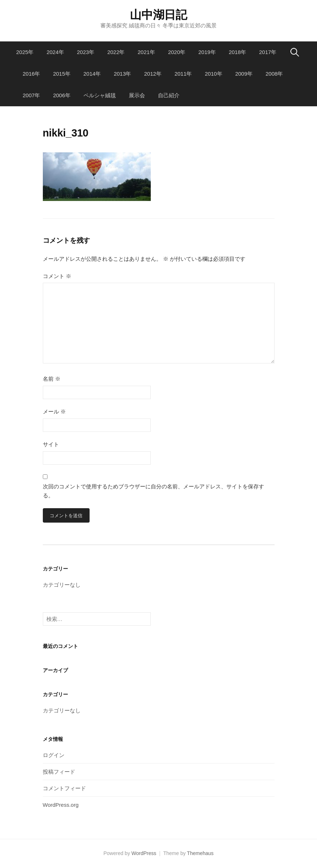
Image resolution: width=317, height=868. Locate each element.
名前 (52, 379)
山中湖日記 (158, 15)
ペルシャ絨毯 (100, 95)
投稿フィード (59, 772)
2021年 (146, 52)
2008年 (274, 74)
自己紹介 (169, 95)
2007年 (31, 95)
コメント (57, 276)
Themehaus (200, 853)
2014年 (92, 74)
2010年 (213, 74)
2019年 (207, 52)
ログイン (54, 755)
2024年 (55, 52)
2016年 (31, 74)
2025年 (25, 52)
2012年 (153, 74)
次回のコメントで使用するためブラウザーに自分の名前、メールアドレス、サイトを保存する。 (153, 491)
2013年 (122, 74)
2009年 (244, 74)
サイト (51, 444)
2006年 (62, 95)
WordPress (144, 853)
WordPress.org (61, 805)
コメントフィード (64, 788)
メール (54, 411)
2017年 (268, 52)
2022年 (116, 52)
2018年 (237, 52)
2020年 (177, 52)
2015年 (62, 74)
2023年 (86, 52)
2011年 (183, 74)
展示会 (137, 95)
